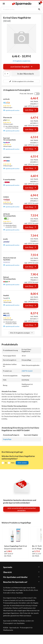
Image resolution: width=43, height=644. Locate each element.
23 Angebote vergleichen (22, 61)
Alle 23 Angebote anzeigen (21, 333)
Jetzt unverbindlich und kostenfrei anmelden (21, 509)
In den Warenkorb (26, 74)
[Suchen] (39, 9)
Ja (6, 463)
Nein (13, 463)
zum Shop (31, 110)
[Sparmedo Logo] (22, 4)
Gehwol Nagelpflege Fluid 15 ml (15, 546)
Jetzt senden (22, 463)
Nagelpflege (7, 439)
